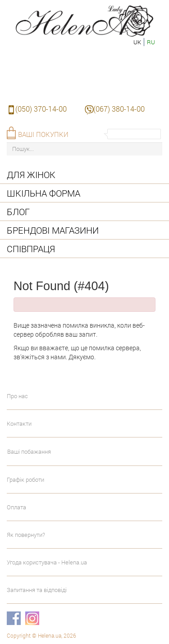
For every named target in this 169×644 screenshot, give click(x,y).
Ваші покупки (43, 134)
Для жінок (31, 174)
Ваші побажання (29, 451)
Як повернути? (26, 535)
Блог (18, 212)
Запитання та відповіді (37, 590)
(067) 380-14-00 (119, 109)
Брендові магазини (53, 230)
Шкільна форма (43, 193)
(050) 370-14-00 (41, 109)
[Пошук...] (84, 149)
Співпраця (31, 249)
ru (151, 42)
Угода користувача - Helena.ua (47, 562)
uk (137, 42)
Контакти (19, 423)
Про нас (17, 396)
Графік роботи (25, 479)
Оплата (16, 507)
